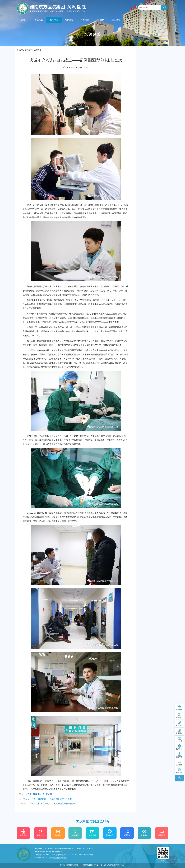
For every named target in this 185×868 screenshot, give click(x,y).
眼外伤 (41, 794)
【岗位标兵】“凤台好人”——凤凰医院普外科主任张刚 (52, 804)
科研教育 (131, 20)
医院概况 (39, 20)
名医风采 (38, 50)
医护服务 (146, 20)
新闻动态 (54, 20)
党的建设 (69, 20)
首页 (23, 20)
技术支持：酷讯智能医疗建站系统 (112, 865)
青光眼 (49, 794)
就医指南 (116, 20)
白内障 (29, 794)
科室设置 (85, 20)
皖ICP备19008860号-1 (90, 865)
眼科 (35, 794)
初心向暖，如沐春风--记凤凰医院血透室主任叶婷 (50, 799)
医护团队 (100, 20)
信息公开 (162, 20)
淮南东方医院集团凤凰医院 (69, 865)
